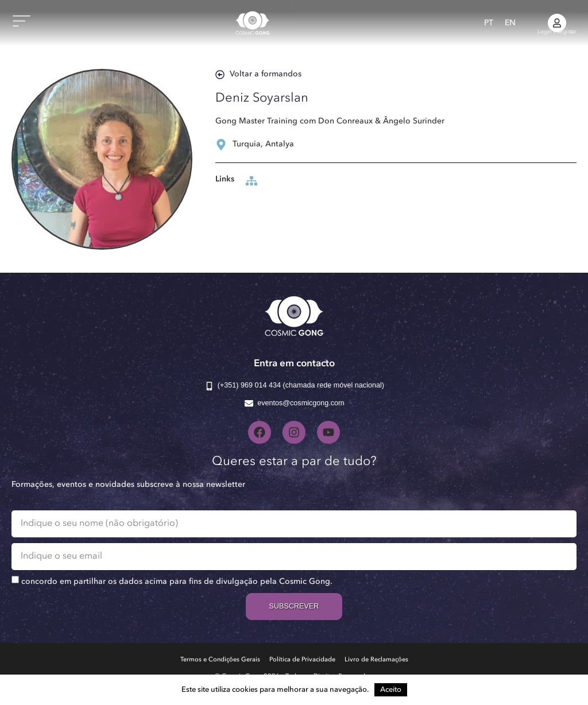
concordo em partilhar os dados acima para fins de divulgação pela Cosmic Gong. (177, 582)
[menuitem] (489, 23)
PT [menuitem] (489, 23)
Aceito (391, 690)
